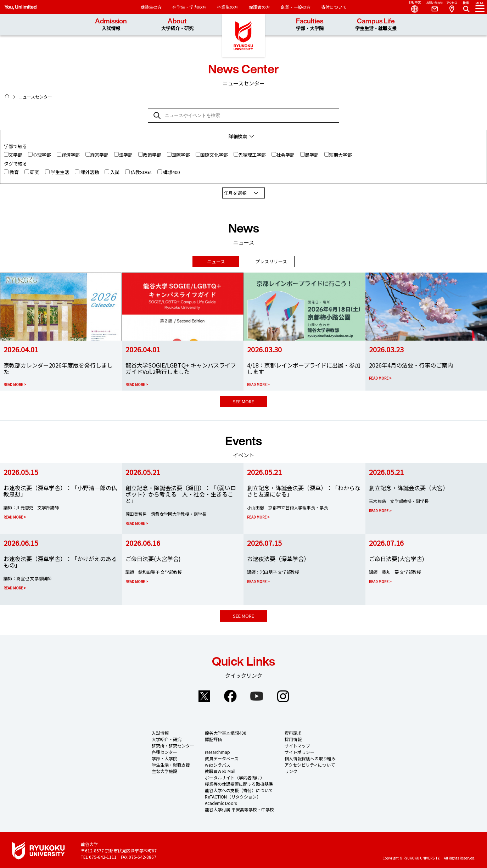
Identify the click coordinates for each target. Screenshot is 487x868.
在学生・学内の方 (189, 7)
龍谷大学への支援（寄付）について (239, 789)
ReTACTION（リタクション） (233, 795)
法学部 (126, 155)
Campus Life (376, 25)
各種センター (164, 751)
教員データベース (222, 757)
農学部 (312, 155)
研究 (35, 172)
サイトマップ (297, 744)
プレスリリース (271, 260)
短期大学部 (340, 155)
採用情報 (293, 738)
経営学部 (99, 155)
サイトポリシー (300, 751)
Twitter (204, 695)
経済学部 (71, 155)
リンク (291, 770)
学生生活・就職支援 (171, 763)
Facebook (230, 695)
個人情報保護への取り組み (310, 757)
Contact (432, 7)
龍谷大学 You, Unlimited (243, 35)
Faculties (310, 25)
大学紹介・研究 (167, 738)
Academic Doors (221, 802)
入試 (115, 172)
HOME (7, 96)
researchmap (217, 751)
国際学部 (181, 155)
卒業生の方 (228, 7)
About (177, 25)
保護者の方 (259, 7)
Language (412, 7)
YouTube (257, 695)
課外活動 (90, 172)
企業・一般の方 (296, 7)
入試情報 (160, 731)
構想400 (171, 172)
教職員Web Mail (220, 770)
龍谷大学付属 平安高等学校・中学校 (239, 808)
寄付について (334, 7)
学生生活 (60, 172)
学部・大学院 (164, 757)
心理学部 (42, 155)
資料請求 (293, 731)
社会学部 (285, 155)
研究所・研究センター (173, 744)
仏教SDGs (141, 172)
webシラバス (218, 763)
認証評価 (213, 738)
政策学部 (152, 155)
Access (452, 7)
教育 (14, 172)
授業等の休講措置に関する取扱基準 (239, 782)
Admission (111, 25)
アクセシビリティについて (310, 763)
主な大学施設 (164, 770)
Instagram (283, 695)
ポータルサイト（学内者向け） (235, 776)
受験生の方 (151, 7)
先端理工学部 (252, 155)
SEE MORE (243, 400)
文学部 (15, 155)
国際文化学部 (214, 155)
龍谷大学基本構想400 (226, 731)
